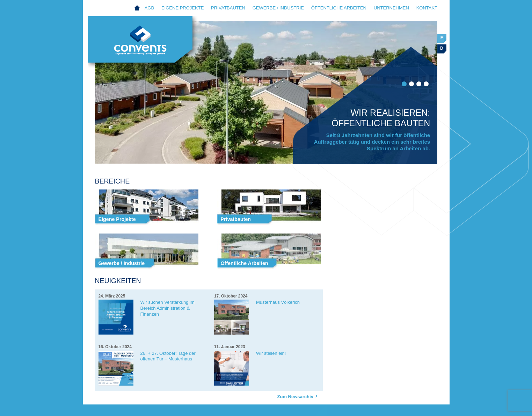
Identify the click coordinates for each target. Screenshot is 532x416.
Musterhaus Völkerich (278, 302)
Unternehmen (391, 8)
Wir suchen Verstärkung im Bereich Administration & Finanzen (167, 308)
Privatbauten (228, 8)
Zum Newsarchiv (298, 396)
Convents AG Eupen (147, 44)
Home (137, 8)
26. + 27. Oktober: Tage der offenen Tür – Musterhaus (168, 356)
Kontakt (427, 8)
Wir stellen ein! (271, 353)
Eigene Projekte (183, 8)
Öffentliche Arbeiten (339, 8)
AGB (149, 8)
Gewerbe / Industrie (278, 8)
